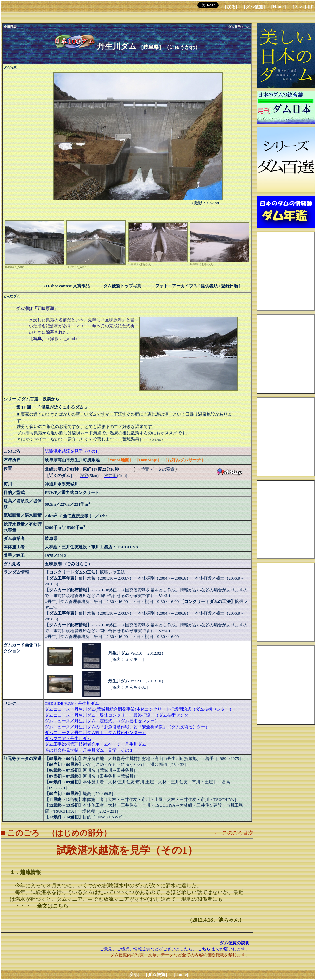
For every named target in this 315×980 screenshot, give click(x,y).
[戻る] (231, 7)
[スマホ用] (303, 7)
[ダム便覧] (254, 7)
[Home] (279, 7)
